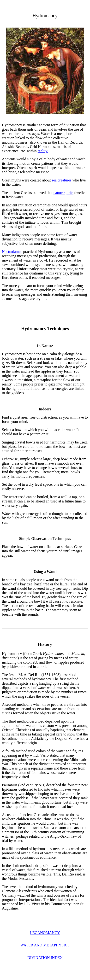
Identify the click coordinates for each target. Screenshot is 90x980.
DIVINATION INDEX (45, 958)
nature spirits (63, 193)
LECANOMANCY (45, 933)
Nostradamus (12, 252)
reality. (43, 151)
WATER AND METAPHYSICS (45, 945)
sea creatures (61, 180)
